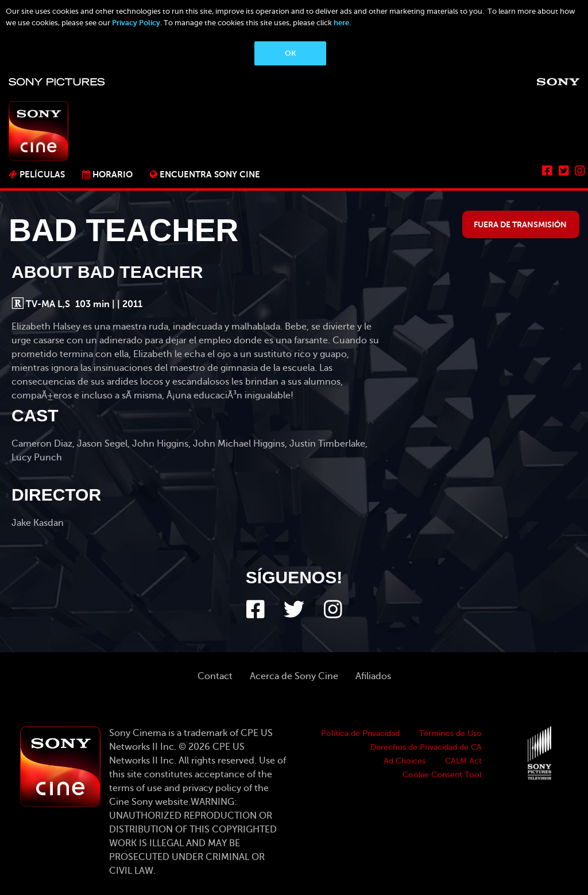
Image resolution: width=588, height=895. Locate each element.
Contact (215, 676)
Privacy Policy (136, 23)
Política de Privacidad (360, 733)
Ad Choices (405, 761)
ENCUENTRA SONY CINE (210, 174)
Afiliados (373, 676)
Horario (113, 174)
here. (342, 23)
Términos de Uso (450, 733)
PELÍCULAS (42, 174)
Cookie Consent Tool (442, 775)
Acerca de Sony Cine (294, 676)
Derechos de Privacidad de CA (426, 747)
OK (290, 53)
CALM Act (463, 761)
